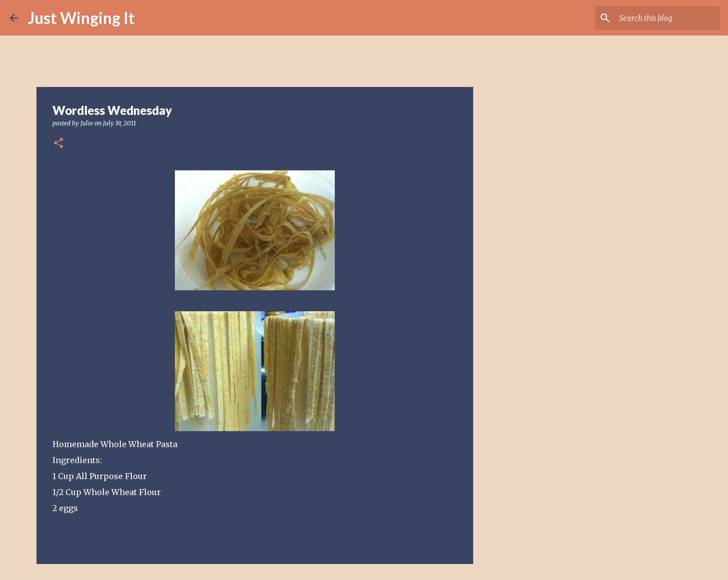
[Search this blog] (668, 18)
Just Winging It (81, 18)
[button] (58, 144)
